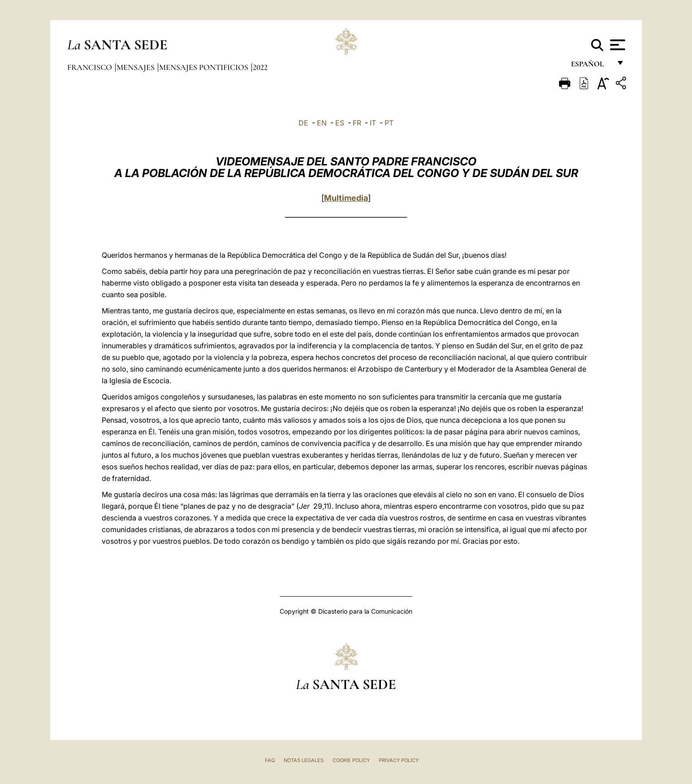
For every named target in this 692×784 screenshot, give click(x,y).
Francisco (91, 67)
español (591, 66)
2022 (260, 67)
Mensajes (136, 67)
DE (303, 123)
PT (389, 123)
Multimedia (346, 198)
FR (357, 123)
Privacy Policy (399, 760)
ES (340, 123)
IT (373, 123)
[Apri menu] (616, 45)
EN (322, 123)
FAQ (270, 760)
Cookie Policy (351, 760)
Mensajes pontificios (205, 67)
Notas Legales (304, 760)
